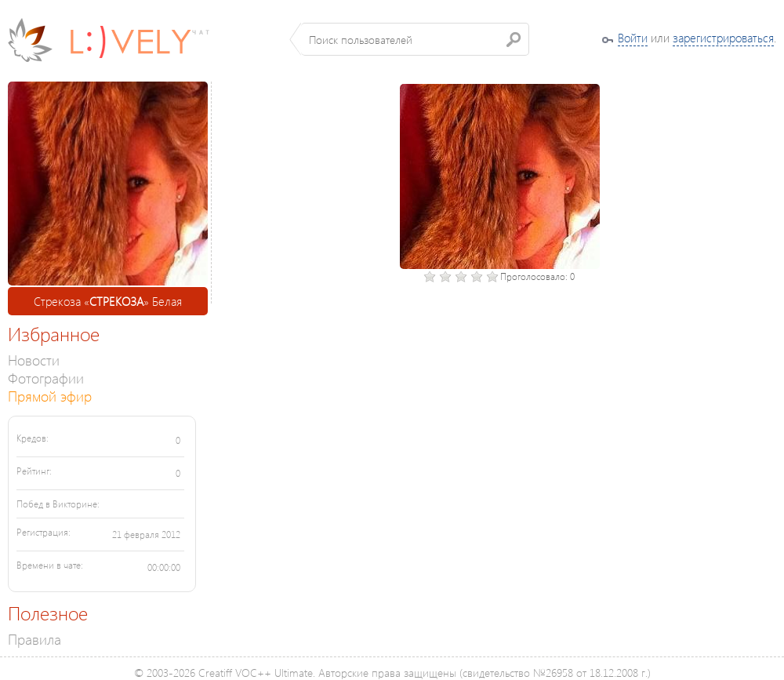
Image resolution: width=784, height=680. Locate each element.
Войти (633, 38)
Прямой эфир (50, 396)
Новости (34, 360)
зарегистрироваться (723, 38)
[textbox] (415, 39)
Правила (34, 639)
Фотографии (46, 378)
